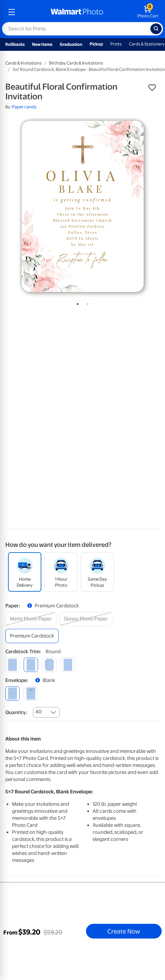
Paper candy (24, 107)
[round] (31, 665)
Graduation (71, 44)
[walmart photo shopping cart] (148, 12)
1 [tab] (76, 303)
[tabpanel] (82, 206)
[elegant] (49, 665)
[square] (12, 665)
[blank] (12, 694)
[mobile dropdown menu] (12, 12)
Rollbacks (15, 44)
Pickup (96, 44)
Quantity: (16, 712)
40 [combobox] (38, 712)
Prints (116, 44)
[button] (152, 88)
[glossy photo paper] (86, 619)
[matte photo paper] (31, 619)
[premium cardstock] (32, 636)
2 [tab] (86, 303)
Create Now (124, 931)
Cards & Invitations (23, 63)
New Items (42, 44)
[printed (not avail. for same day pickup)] (31, 694)
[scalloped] (68, 665)
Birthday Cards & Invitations (76, 63)
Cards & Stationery (147, 44)
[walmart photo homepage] (77, 12)
